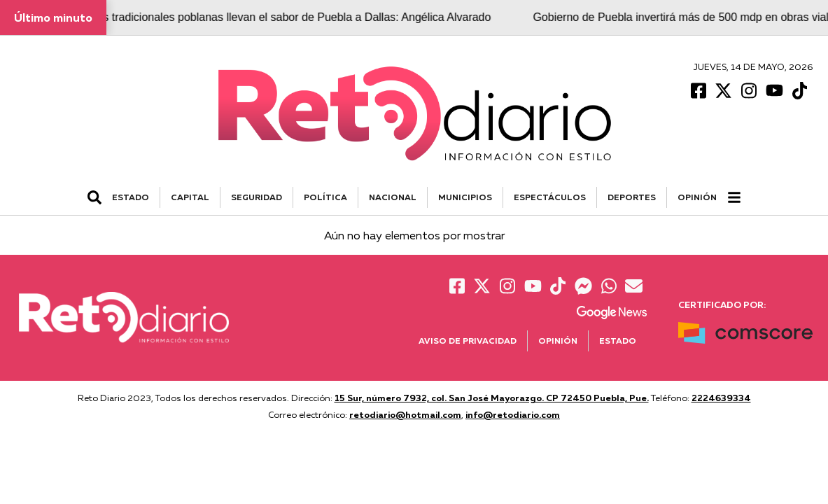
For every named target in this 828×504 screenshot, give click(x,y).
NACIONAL (393, 197)
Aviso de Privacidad (468, 341)
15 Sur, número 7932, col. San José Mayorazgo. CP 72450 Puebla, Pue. (492, 398)
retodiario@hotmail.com (405, 414)
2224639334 (721, 398)
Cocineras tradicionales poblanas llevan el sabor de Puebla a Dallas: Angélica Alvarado (279, 17)
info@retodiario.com (513, 414)
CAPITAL (190, 197)
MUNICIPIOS (465, 197)
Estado (618, 341)
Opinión (697, 197)
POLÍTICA (325, 197)
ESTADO (131, 197)
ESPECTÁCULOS (550, 197)
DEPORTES (632, 197)
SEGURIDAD (257, 197)
